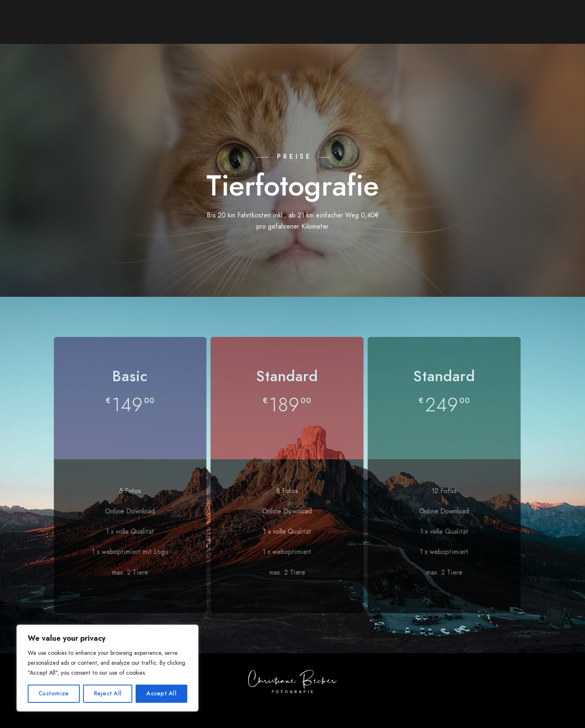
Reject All (108, 693)
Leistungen (197, 21)
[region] (107, 668)
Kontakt (446, 21)
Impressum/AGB (503, 21)
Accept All (161, 693)
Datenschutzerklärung (398, 62)
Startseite (49, 21)
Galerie (148, 21)
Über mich (102, 21)
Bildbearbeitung (386, 21)
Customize (54, 693)
